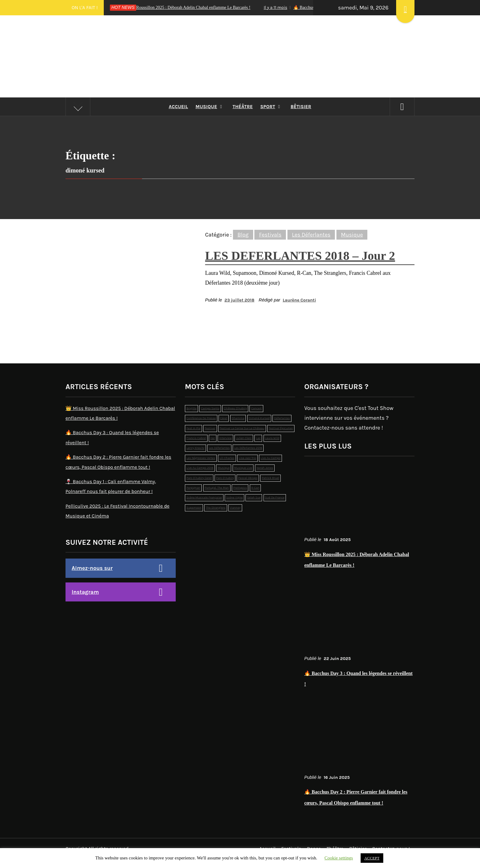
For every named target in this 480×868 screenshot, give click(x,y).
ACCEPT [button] (372, 858)
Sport (272, 107)
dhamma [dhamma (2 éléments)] (238, 418)
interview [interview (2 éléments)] (225, 438)
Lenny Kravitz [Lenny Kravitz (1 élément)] (195, 448)
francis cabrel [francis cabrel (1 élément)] (196, 438)
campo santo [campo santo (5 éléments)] (210, 408)
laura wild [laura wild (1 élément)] (272, 438)
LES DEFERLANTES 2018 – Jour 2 (300, 256)
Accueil (178, 107)
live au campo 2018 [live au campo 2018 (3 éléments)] (200, 468)
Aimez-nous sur (92, 568)
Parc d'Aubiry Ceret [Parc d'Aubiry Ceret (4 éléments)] (199, 478)
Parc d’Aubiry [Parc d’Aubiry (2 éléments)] (225, 478)
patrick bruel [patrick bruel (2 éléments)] (270, 478)
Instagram (85, 592)
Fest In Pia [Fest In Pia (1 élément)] (193, 428)
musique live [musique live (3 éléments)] (243, 468)
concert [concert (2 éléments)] (256, 408)
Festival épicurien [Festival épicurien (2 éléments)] (281, 428)
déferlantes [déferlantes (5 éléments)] (282, 418)
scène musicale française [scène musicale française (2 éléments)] (204, 498)
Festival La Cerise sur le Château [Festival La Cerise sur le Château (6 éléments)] (242, 428)
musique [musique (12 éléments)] (224, 468)
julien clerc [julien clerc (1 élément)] (244, 438)
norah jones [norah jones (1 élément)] (265, 468)
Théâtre (243, 107)
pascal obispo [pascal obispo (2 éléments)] (248, 478)
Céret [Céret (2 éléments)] (224, 418)
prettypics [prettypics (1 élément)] (240, 488)
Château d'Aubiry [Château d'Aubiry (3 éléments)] (235, 408)
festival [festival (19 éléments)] (210, 428)
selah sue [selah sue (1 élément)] (254, 498)
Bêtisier (301, 107)
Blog (243, 235)
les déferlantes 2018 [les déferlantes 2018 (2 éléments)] (248, 448)
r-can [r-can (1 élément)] (255, 488)
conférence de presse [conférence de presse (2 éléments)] (201, 418)
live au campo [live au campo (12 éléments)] (270, 458)
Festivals (270, 235)
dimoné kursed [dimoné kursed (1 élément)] (259, 418)
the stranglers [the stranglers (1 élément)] (216, 508)
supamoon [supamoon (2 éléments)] (194, 508)
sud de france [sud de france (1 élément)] (275, 498)
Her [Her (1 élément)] (213, 438)
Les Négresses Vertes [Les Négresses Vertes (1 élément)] (201, 458)
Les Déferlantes (311, 235)
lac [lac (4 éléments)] (258, 438)
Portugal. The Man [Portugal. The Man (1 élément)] (217, 488)
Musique (210, 107)
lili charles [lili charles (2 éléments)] (227, 458)
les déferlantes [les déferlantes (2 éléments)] (219, 448)
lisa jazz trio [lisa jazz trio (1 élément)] (247, 458)
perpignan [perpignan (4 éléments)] (193, 488)
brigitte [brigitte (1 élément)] (191, 408)
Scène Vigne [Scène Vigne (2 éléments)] (234, 498)
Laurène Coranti (299, 300)
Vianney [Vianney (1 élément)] (235, 508)
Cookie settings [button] (339, 858)
